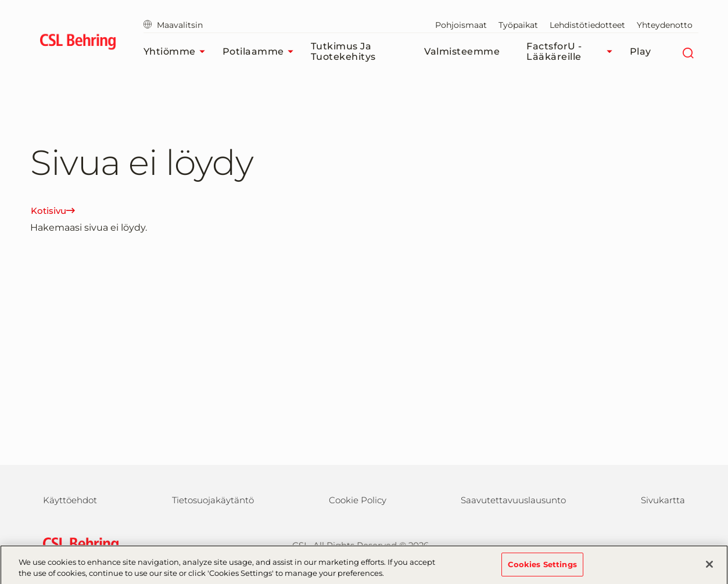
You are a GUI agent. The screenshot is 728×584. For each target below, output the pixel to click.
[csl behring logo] (78, 544)
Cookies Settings (542, 569)
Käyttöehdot (70, 500)
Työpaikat (518, 25)
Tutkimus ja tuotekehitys (343, 51)
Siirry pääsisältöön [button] (0, 0)
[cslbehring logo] (78, 44)
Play (641, 51)
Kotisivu (53, 211)
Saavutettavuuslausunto (513, 500)
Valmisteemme (462, 51)
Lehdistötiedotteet (587, 25)
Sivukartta (663, 500)
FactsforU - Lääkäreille (572, 51)
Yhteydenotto (665, 25)
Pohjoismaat (461, 25)
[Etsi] (688, 52)
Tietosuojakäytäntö (213, 500)
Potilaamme (261, 52)
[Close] (709, 569)
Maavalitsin (173, 25)
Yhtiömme (177, 52)
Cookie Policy (358, 500)
